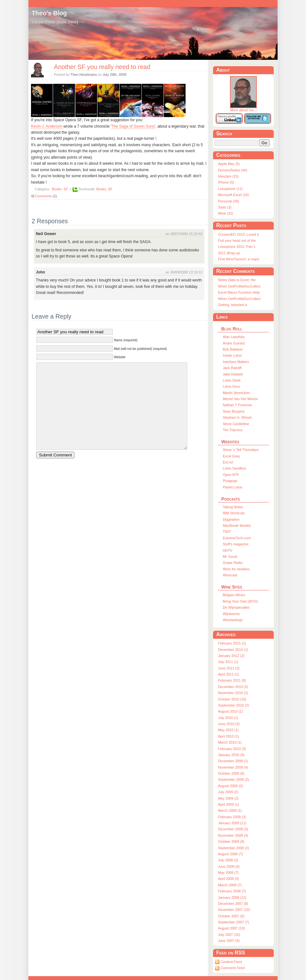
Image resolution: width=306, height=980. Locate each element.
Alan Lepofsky (234, 337)
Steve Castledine (236, 424)
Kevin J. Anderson (47, 126)
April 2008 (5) (228, 879)
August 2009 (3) (230, 786)
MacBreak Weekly (237, 526)
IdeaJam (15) (228, 176)
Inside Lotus (232, 355)
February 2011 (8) (232, 680)
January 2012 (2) (231, 656)
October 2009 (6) (231, 773)
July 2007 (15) (229, 935)
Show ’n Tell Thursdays (241, 450)
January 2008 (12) (232, 897)
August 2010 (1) (230, 711)
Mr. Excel (230, 557)
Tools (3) (225, 207)
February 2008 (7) (232, 891)
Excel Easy (231, 456)
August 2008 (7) (230, 854)
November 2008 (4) (233, 835)
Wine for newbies (236, 569)
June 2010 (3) (229, 724)
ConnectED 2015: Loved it (238, 234)
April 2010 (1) (228, 736)
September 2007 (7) (233, 922)
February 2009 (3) (232, 817)
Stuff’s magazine (236, 544)
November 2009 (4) (233, 767)
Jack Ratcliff (232, 368)
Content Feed (231, 962)
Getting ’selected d (232, 305)
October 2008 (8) (231, 842)
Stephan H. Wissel (237, 417)
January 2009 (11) (232, 823)
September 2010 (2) (233, 705)
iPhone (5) (226, 182)
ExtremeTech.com (237, 538)
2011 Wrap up (229, 253)
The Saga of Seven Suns (133, 126)
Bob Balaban (233, 349)
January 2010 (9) (231, 755)
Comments (43, 196)
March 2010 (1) (230, 742)
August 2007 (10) (231, 928)
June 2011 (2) (229, 668)
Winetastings (233, 620)
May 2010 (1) (228, 730)
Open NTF (231, 475)
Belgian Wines (234, 595)
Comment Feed (232, 968)
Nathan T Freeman (237, 405)
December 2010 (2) (233, 687)
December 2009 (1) (233, 761)
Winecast (230, 575)
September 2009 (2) (233, 779)
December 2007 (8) (233, 904)
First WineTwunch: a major (238, 259)
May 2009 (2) (228, 798)
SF (66, 189)
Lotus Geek (232, 380)
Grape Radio (233, 563)
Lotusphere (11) (230, 189)
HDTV (227, 550)
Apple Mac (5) (229, 164)
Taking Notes (233, 507)
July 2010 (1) (228, 718)
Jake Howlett (233, 374)
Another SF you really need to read (102, 67)
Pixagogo (230, 481)
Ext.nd (228, 462)
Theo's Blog (49, 13)
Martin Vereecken (236, 393)
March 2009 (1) (230, 810)
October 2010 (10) (232, 699)
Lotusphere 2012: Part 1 (237, 247)
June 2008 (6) (229, 866)
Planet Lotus (232, 487)
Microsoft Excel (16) (233, 195)
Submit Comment (55, 455)
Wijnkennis (231, 614)
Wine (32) (225, 213)
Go (264, 143)
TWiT (227, 532)
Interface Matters (236, 362)
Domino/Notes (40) (233, 170)
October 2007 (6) (231, 916)
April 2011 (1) (228, 674)
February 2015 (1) (232, 643)
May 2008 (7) (228, 873)
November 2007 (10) (234, 910)
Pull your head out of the (237, 241)
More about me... (243, 108)
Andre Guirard (234, 343)
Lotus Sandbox (234, 468)
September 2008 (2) (233, 848)
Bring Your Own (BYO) (240, 601)
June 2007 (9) (229, 941)
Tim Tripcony (233, 430)
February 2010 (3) (232, 749)
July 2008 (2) (228, 860)
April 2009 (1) (228, 804)
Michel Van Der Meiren (240, 399)
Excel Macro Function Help (239, 292)
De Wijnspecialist (236, 607)
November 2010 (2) (233, 693)
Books (57, 189)
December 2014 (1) (233, 650)
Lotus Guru (231, 386)
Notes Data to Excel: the (237, 280)
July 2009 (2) (228, 792)
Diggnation (231, 519)
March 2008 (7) (230, 885)
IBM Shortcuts (234, 513)
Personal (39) (228, 201)
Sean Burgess (234, 411)
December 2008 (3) (233, 829)
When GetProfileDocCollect (239, 286)
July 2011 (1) (228, 662)
